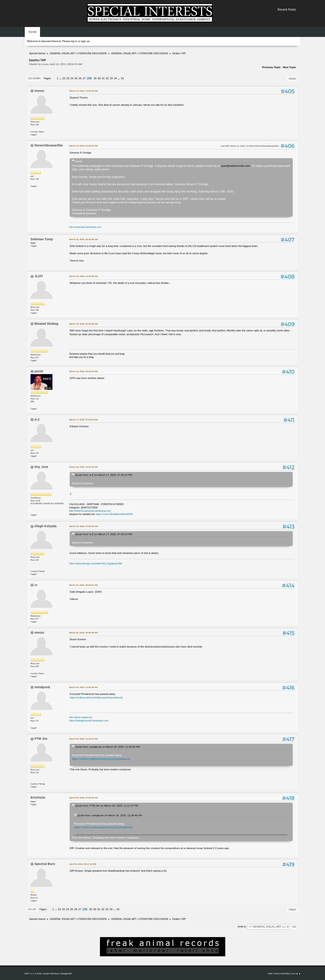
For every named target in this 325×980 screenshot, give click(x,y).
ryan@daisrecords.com (235, 166)
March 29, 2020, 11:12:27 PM (83, 739)
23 (68, 78)
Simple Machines (51, 973)
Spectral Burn (45, 864)
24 (72, 78)
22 (64, 78)
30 (99, 78)
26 (80, 78)
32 (107, 78)
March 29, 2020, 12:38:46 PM (83, 687)
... (61, 78)
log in (74, 41)
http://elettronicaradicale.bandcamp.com (90, 511)
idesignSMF (66, 973)
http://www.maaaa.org (81, 717)
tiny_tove (41, 467)
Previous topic (271, 67)
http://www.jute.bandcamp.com (85, 227)
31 (103, 78)
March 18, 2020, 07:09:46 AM (83, 526)
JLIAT (39, 276)
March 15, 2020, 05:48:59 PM (83, 324)
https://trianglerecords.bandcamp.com (89, 721)
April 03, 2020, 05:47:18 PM (83, 864)
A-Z (37, 419)
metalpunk (42, 687)
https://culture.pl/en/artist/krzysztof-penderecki (96, 698)
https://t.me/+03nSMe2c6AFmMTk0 (114, 514)
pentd (39, 371)
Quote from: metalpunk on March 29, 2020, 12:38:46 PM (107, 747)
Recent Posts (287, 10)
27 (84, 78)
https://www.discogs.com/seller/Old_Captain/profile (96, 563)
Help (270, 973)
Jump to (242, 926)
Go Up (32, 909)
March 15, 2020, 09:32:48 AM (83, 239)
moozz (39, 91)
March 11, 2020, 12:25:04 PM (83, 91)
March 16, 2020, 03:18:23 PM (83, 371)
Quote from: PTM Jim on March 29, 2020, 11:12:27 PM (107, 806)
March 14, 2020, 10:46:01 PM (83, 146)
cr (36, 585)
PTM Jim (41, 739)
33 (111, 78)
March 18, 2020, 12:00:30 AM (83, 467)
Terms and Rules (282, 973)
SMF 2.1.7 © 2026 (33, 973)
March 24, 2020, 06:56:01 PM (83, 585)
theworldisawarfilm (49, 145)
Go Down (34, 78)
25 (76, 78)
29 (95, 78)
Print (292, 79)
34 (116, 78)
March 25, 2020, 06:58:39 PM (83, 633)
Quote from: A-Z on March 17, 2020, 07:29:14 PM (104, 475)
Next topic (289, 67)
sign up (85, 41)
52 (122, 78)
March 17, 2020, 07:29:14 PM (83, 420)
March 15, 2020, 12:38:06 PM (83, 276)
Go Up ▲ (296, 973)
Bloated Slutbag (46, 324)
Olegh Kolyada (45, 526)
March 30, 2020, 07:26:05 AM (83, 798)
